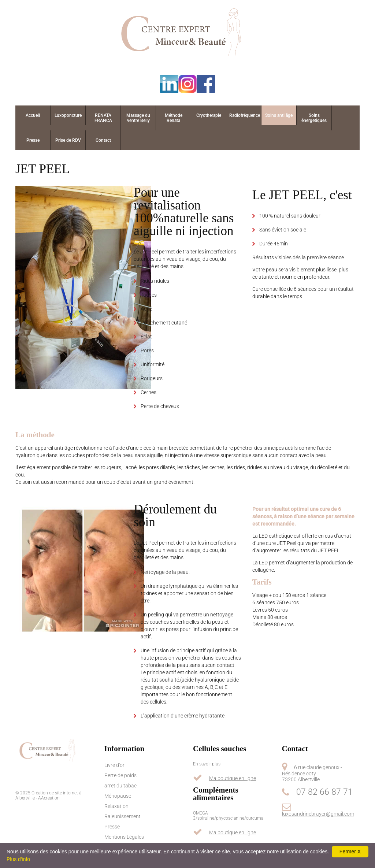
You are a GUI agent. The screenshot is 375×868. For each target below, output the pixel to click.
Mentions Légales (124, 837)
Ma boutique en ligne (233, 778)
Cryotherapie (209, 115)
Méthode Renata (174, 118)
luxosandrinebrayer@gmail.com (318, 814)
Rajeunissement (122, 816)
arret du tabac (120, 786)
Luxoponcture (68, 115)
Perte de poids (120, 775)
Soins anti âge (279, 115)
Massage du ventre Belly (138, 118)
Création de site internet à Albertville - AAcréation (48, 795)
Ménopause (118, 796)
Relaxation (116, 806)
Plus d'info (18, 859)
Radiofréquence (245, 115)
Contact (103, 140)
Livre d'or (114, 765)
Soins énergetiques (314, 118)
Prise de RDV (68, 140)
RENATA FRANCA (103, 118)
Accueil (33, 115)
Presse (33, 140)
